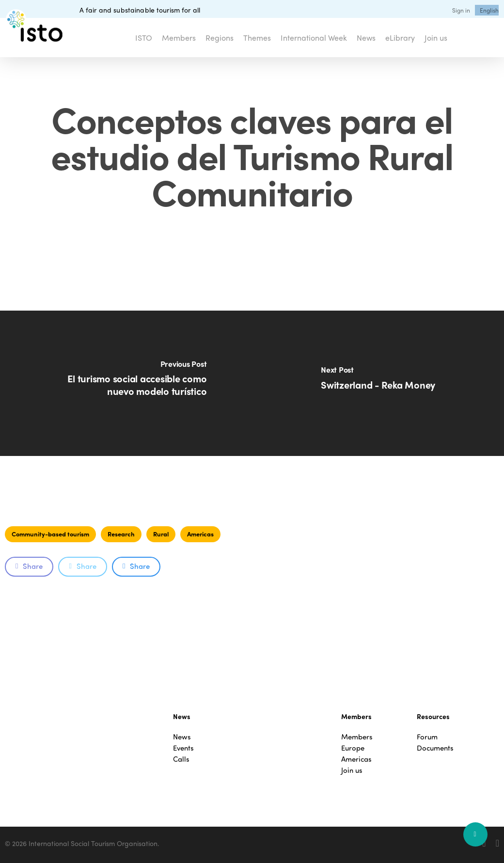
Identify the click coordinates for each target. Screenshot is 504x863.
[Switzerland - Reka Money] (378, 383)
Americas (200, 534)
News (182, 737)
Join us (352, 770)
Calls (181, 759)
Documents (435, 748)
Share (29, 566)
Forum (427, 737)
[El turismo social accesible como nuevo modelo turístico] (126, 383)
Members (357, 737)
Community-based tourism (50, 534)
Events (183, 748)
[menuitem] (489, 10)
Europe (353, 748)
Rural (161, 534)
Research (121, 534)
